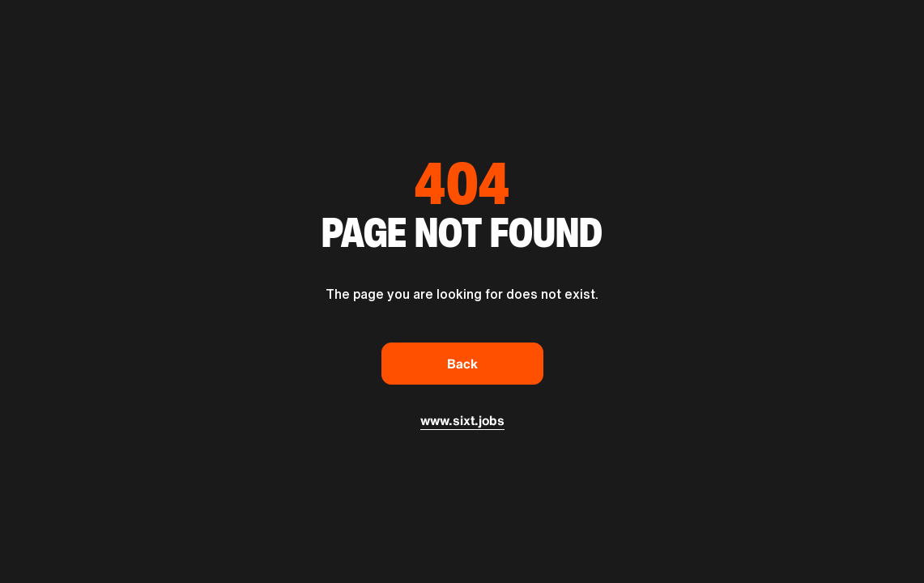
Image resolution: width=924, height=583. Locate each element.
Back (462, 364)
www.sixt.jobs (462, 420)
